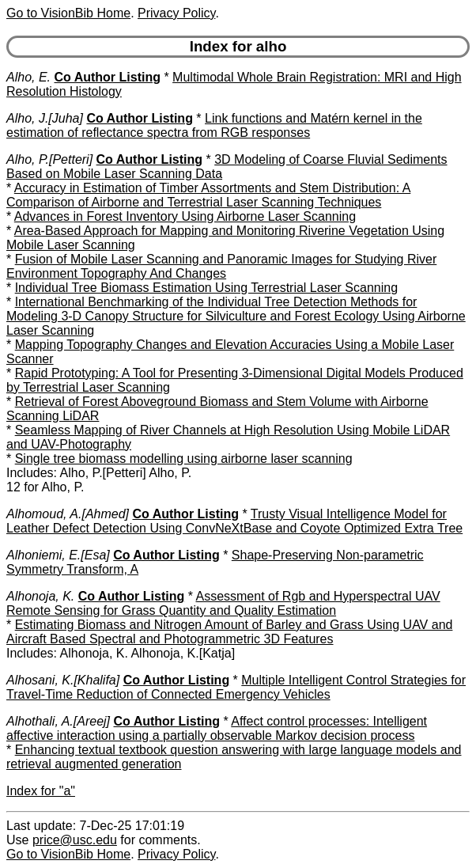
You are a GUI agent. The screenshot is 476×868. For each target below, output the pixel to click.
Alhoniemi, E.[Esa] (58, 555)
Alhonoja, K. (40, 596)
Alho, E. (28, 77)
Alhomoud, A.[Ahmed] (68, 514)
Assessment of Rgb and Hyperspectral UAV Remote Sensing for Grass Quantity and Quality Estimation (223, 603)
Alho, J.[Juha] (45, 118)
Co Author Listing (107, 77)
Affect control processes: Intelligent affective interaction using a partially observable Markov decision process (217, 728)
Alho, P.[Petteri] (49, 159)
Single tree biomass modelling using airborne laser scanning (184, 459)
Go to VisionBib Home (68, 13)
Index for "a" (41, 791)
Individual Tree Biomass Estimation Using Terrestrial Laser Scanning (206, 288)
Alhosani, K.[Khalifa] (63, 680)
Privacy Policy (176, 13)
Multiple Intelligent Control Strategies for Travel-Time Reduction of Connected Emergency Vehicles (236, 687)
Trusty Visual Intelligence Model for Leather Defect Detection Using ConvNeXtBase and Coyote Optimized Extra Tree (234, 521)
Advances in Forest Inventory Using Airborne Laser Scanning (185, 216)
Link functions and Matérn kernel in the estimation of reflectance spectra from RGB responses (214, 125)
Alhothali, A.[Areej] (58, 721)
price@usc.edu (75, 840)
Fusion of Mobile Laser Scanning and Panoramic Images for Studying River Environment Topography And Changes (221, 266)
